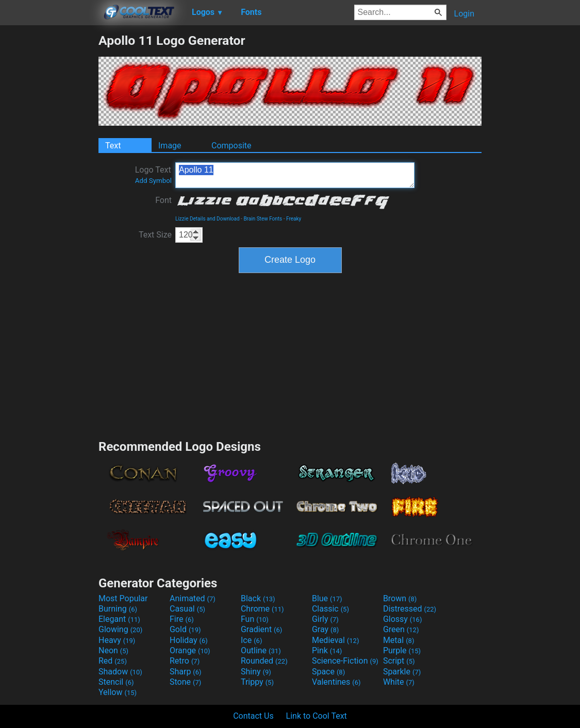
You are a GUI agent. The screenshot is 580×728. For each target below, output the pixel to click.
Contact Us (253, 716)
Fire (182, 619)
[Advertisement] (49, 188)
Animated (193, 598)
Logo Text (153, 175)
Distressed (410, 609)
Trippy (257, 682)
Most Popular (123, 598)
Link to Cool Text (317, 716)
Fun (255, 619)
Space (328, 672)
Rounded (264, 661)
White (399, 682)
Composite (231, 146)
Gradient (261, 629)
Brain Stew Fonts (263, 219)
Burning (118, 609)
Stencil (116, 682)
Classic (330, 609)
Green (401, 629)
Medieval (336, 640)
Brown (400, 598)
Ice (251, 640)
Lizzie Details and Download (208, 219)
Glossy (403, 619)
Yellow (118, 692)
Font (163, 200)
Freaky (294, 219)
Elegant (119, 619)
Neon (113, 650)
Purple (402, 650)
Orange (190, 650)
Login (464, 14)
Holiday (189, 640)
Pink (327, 650)
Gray (325, 629)
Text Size (155, 235)
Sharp (186, 672)
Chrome (262, 609)
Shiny (256, 672)
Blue (327, 598)
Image (170, 146)
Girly (325, 619)
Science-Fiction (345, 661)
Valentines (336, 682)
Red (113, 661)
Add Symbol (153, 181)
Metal (399, 640)
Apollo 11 (295, 175)
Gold (185, 629)
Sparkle (402, 672)
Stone (185, 682)
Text (113, 146)
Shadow (120, 672)
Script (399, 661)
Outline (261, 650)
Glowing (120, 629)
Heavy (117, 640)
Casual (187, 609)
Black (258, 598)
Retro (185, 661)
